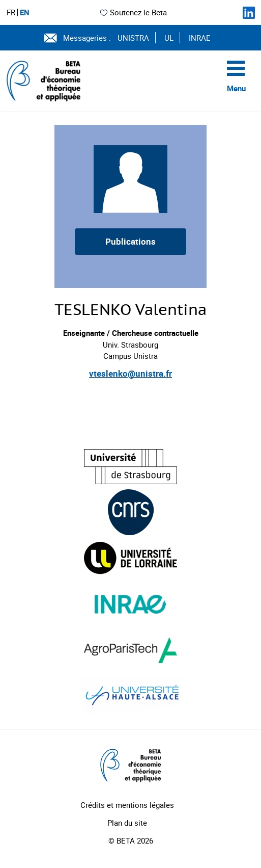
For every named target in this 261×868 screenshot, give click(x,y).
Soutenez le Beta (133, 12)
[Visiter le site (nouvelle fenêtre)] (130, 467)
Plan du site (127, 823)
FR (11, 12)
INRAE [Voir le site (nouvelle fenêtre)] (200, 38)
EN (25, 12)
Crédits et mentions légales (127, 805)
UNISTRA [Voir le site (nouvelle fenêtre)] (133, 38)
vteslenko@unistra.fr (130, 373)
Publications (130, 241)
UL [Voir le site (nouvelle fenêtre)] (169, 38)
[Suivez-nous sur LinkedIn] (249, 13)
